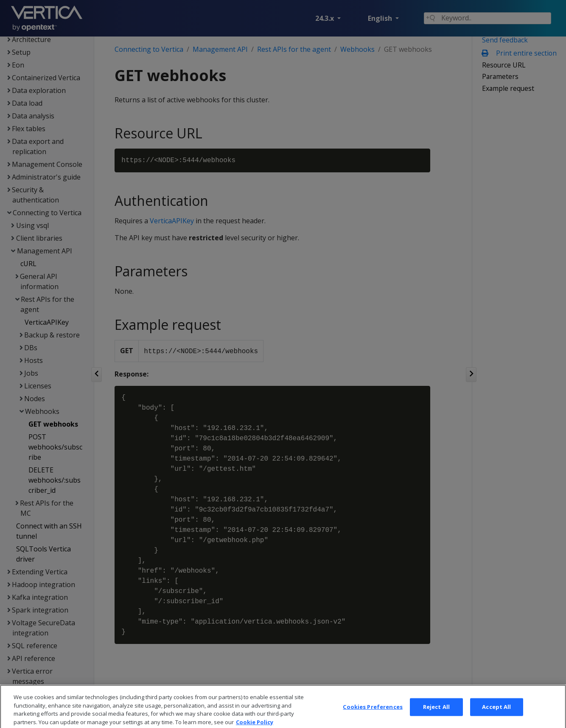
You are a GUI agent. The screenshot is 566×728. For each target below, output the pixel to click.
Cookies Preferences (373, 714)
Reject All (436, 714)
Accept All (496, 714)
